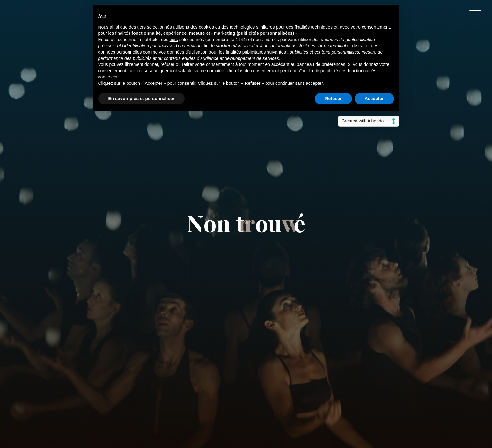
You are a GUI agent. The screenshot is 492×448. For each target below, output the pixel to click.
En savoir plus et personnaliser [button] (142, 99)
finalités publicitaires (246, 52)
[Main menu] (475, 13)
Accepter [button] (374, 99)
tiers (174, 40)
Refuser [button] (333, 99)
